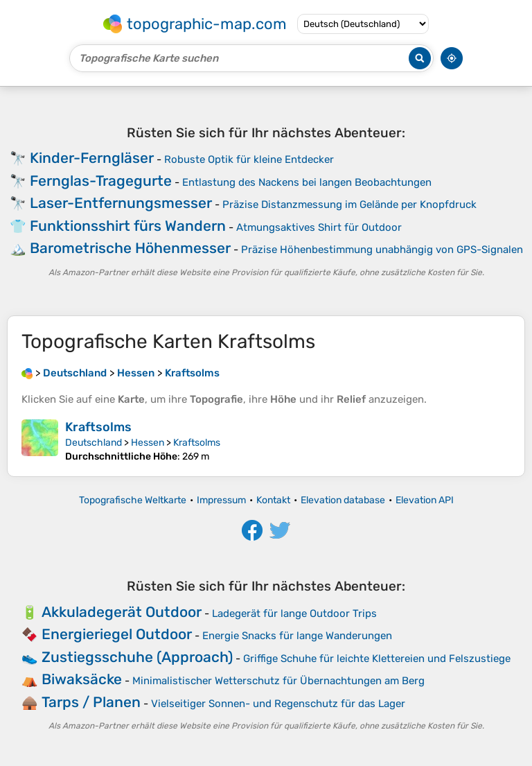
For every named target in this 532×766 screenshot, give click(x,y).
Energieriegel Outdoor (117, 634)
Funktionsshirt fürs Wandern (128, 226)
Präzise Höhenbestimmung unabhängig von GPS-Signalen (382, 250)
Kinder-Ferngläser (92, 158)
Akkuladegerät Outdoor (122, 612)
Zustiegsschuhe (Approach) (137, 657)
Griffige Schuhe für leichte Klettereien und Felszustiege (377, 659)
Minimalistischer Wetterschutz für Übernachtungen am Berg (278, 681)
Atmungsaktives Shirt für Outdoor (319, 227)
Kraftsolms (98, 427)
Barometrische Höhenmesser (130, 248)
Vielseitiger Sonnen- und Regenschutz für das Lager (278, 704)
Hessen (148, 443)
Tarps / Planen (91, 702)
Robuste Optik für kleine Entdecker (249, 159)
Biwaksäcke (82, 679)
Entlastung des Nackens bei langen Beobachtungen (307, 182)
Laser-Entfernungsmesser (121, 203)
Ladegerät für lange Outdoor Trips (294, 613)
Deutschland (94, 443)
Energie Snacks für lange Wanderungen (297, 636)
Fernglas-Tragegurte (101, 181)
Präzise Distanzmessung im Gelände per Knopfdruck (349, 204)
